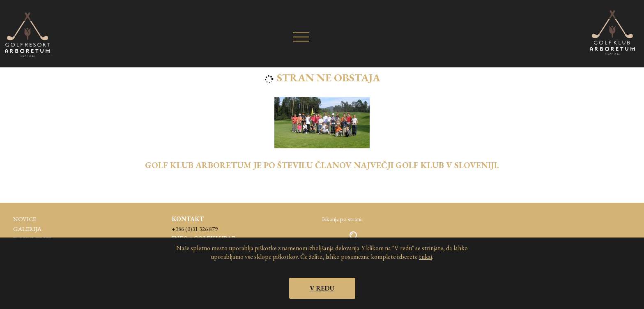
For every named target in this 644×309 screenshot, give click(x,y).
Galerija (27, 229)
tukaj (425, 257)
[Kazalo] (301, 37)
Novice (25, 219)
